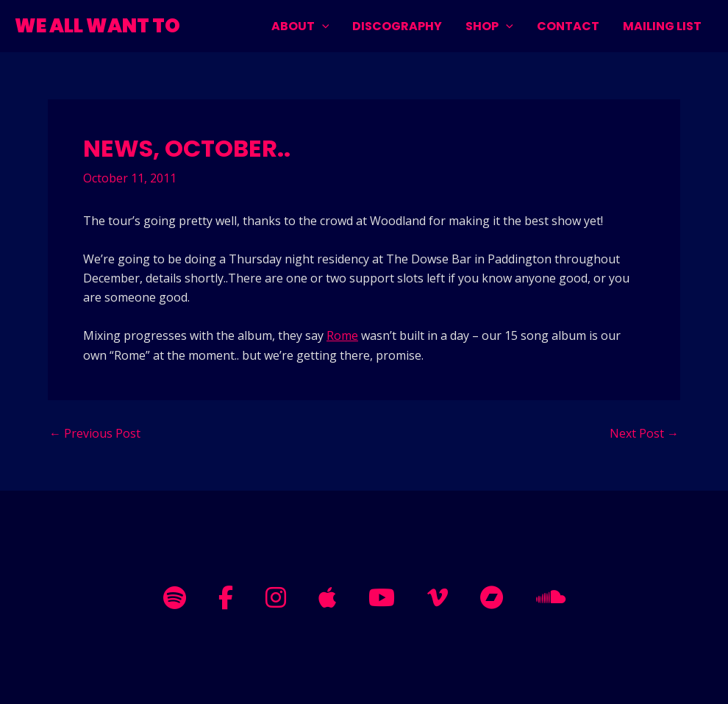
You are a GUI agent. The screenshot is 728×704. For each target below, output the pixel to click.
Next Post (644, 433)
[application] (322, 26)
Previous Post (95, 433)
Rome (342, 335)
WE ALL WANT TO (97, 26)
